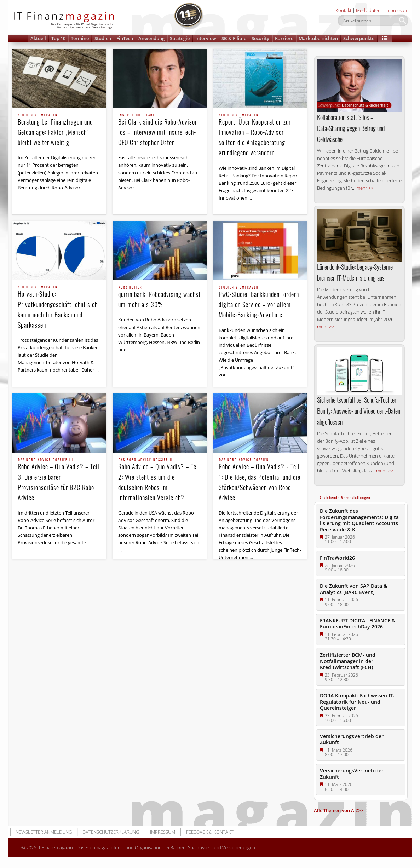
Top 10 (58, 38)
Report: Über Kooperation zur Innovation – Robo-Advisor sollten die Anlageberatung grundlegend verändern (260, 135)
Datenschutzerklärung (111, 832)
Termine (80, 38)
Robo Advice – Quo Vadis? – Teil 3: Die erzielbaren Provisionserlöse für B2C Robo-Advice (59, 480)
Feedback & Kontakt (210, 832)
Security (260, 38)
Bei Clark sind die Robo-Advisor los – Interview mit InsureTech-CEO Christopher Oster (160, 130)
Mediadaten (368, 10)
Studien (103, 38)
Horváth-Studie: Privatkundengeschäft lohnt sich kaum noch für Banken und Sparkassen (59, 307)
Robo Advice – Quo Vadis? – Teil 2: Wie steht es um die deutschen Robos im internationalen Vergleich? (160, 480)
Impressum (397, 10)
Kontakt (343, 10)
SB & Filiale (234, 38)
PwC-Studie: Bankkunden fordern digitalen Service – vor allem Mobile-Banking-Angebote (260, 303)
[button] (385, 38)
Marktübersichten (318, 38)
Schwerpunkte (359, 38)
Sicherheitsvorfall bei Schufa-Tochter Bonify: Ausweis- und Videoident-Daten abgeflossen (359, 411)
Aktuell (38, 38)
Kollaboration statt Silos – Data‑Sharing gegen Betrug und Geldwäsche (351, 128)
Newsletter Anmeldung (44, 832)
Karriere (284, 38)
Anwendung (151, 38)
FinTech (125, 38)
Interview (206, 38)
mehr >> (365, 188)
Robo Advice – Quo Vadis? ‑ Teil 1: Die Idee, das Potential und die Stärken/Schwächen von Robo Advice (260, 480)
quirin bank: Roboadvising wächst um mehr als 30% (160, 297)
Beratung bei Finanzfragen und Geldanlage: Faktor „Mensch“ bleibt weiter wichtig (59, 130)
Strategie (180, 38)
